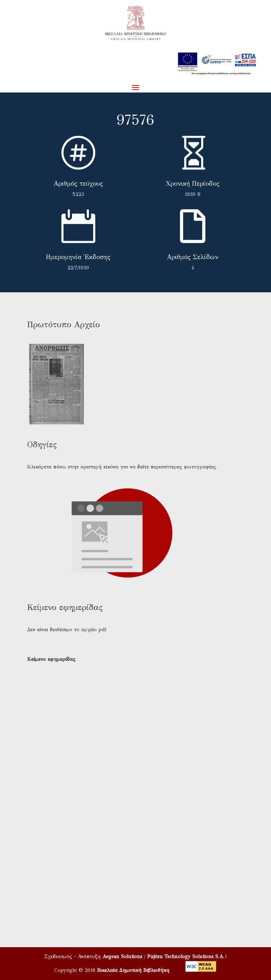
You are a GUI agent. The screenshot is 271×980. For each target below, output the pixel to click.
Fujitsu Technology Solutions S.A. (185, 957)
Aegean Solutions (122, 957)
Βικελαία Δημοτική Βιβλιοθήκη (133, 970)
